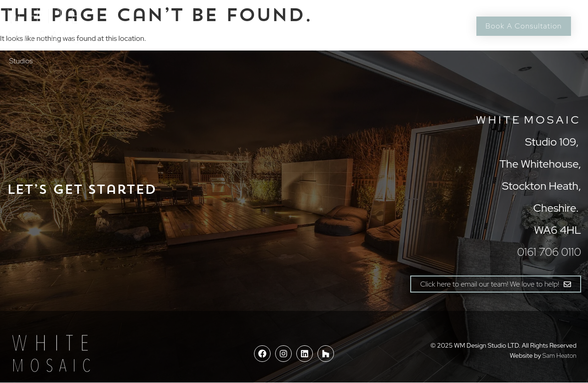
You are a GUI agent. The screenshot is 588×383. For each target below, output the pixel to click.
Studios (21, 61)
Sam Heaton (560, 355)
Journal (335, 26)
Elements (229, 26)
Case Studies (283, 26)
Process (183, 26)
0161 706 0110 (433, 26)
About (143, 26)
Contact (380, 26)
